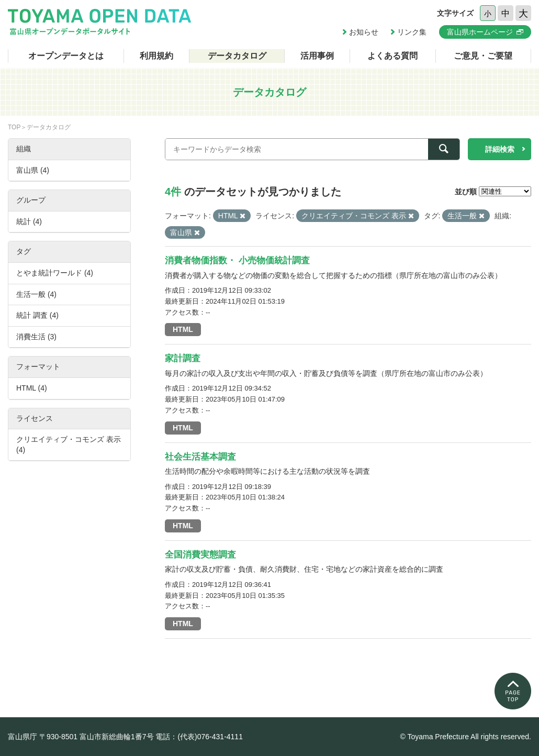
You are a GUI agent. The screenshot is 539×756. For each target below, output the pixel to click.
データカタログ (237, 56)
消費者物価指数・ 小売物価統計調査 (237, 260)
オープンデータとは (66, 56)
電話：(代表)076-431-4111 (199, 737)
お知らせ (364, 32)
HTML (183, 329)
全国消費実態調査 (200, 555)
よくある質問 (392, 56)
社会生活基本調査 (200, 457)
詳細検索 (500, 149)
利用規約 (156, 56)
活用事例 (317, 56)
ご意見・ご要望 (483, 56)
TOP (14, 127)
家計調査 (183, 358)
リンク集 (412, 32)
